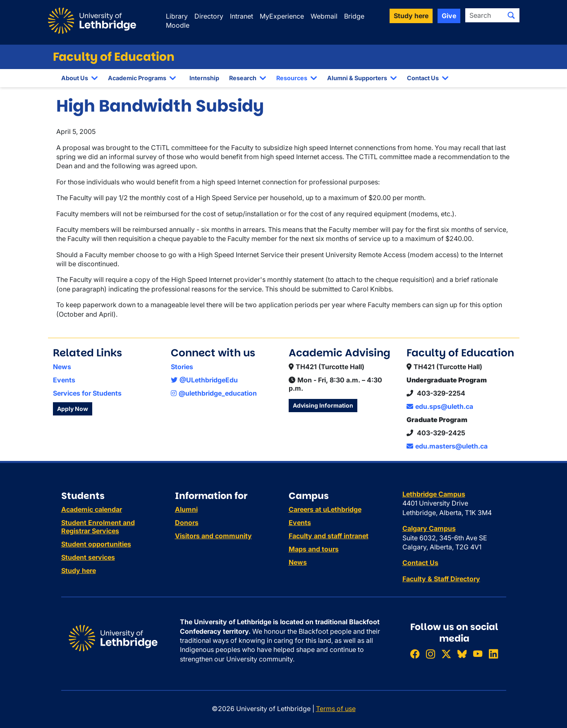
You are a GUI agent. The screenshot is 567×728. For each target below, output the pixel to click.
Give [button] (449, 16)
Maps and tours (314, 549)
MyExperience (282, 16)
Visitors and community (213, 536)
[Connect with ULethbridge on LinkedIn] (493, 654)
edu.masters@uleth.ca (447, 446)
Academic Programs (137, 78)
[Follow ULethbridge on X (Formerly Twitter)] (446, 654)
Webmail (324, 16)
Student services (88, 557)
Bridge (354, 16)
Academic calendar (92, 509)
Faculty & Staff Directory (441, 579)
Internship (204, 78)
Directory (209, 16)
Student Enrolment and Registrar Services (98, 527)
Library (177, 16)
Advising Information (323, 405)
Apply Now (73, 409)
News (62, 367)
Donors (187, 523)
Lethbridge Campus (434, 494)
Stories (182, 367)
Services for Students (87, 393)
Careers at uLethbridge (325, 509)
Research (243, 78)
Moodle (178, 25)
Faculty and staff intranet (329, 536)
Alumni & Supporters (357, 78)
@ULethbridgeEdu (204, 380)
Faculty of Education (114, 57)
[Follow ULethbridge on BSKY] (462, 654)
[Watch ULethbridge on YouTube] (478, 654)
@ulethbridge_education (214, 393)
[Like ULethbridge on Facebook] (415, 654)
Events (64, 380)
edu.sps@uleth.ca (440, 406)
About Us (75, 78)
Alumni (186, 509)
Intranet (242, 16)
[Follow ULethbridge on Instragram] (431, 654)
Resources (292, 78)
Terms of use (336, 709)
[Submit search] (511, 15)
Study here (79, 570)
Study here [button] (411, 16)
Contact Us (423, 78)
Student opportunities (96, 544)
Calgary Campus (429, 528)
